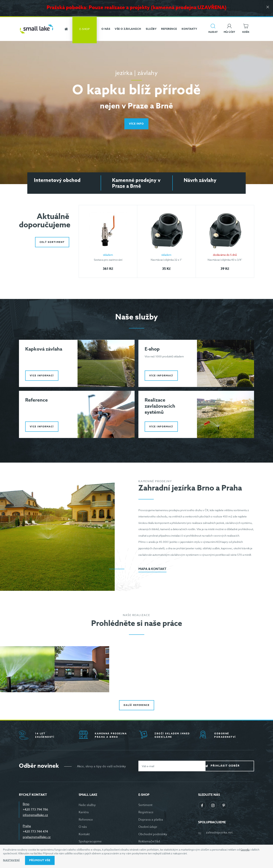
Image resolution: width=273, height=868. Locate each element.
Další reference (137, 707)
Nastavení (11, 860)
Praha (27, 828)
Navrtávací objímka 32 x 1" (166, 260)
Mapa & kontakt (152, 571)
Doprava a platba (151, 821)
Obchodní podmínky (153, 836)
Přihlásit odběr (233, 767)
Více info (136, 124)
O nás (83, 828)
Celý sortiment (52, 241)
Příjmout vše (40, 860)
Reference (86, 821)
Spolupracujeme (90, 843)
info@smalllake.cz (35, 816)
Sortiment (145, 806)
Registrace (146, 814)
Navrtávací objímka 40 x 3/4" (225, 260)
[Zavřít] (267, 8)
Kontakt (84, 836)
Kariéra (84, 814)
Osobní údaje (148, 828)
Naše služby (87, 806)
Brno (26, 805)
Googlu (245, 850)
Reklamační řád (149, 843)
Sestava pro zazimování (108, 260)
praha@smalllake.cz (37, 838)
